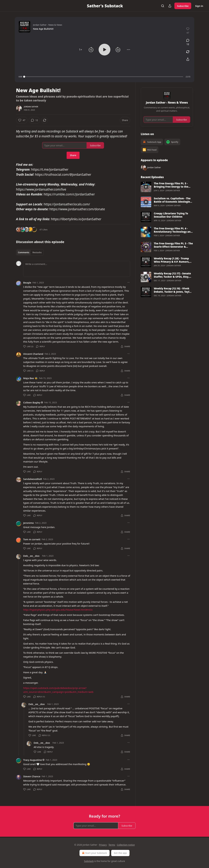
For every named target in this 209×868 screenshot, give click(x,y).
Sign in (199, 6)
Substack (89, 861)
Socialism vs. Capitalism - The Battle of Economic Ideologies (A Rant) (173, 200)
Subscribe (183, 6)
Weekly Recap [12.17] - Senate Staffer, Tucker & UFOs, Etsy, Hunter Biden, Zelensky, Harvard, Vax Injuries (172, 275)
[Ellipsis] (129, 282)
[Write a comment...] (77, 269)
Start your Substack (94, 853)
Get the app (120, 853)
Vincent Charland (33, 354)
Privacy (103, 845)
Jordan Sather (31, 107)
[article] (167, 187)
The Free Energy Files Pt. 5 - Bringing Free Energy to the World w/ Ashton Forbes (171, 185)
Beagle (27, 283)
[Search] (163, 6)
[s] (146, 187)
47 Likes (44, 230)
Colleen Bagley (32, 402)
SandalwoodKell (32, 479)
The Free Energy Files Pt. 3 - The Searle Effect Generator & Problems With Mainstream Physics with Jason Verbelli (173, 245)
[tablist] (30, 252)
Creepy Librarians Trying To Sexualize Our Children (171, 215)
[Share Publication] (170, 6)
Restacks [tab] (37, 252)
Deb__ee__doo (31, 556)
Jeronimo (28, 523)
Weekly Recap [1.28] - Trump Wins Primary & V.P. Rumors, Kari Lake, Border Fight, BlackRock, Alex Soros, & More (173, 260)
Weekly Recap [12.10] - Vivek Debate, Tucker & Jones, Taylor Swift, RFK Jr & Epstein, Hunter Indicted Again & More (173, 290)
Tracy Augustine (33, 760)
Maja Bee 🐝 (30, 378)
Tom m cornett (32, 539)
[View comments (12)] (188, 42)
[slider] (104, 77)
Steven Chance (32, 776)
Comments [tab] (24, 252)
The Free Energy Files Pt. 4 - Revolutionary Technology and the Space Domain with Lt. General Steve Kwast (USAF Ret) (173, 230)
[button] (80, 50)
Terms (112, 845)
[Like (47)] (22, 120)
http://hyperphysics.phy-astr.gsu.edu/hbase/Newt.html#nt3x (58, 610)
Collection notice (126, 845)
